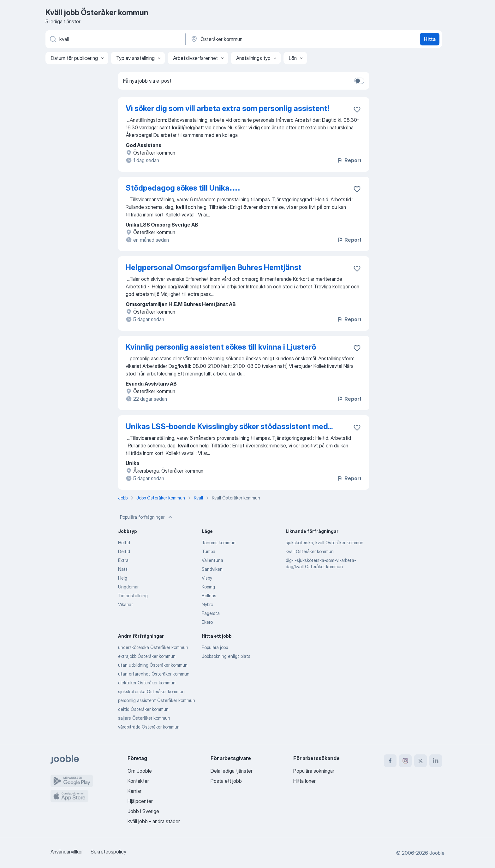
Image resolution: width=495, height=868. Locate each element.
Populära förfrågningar (147, 517)
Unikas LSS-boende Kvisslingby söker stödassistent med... (229, 426)
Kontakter (138, 781)
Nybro (207, 604)
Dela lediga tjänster (232, 771)
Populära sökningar (314, 771)
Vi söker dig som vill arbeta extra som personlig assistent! (227, 108)
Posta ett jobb (226, 781)
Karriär (134, 791)
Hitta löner (304, 781)
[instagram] (405, 761)
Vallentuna (212, 560)
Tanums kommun (219, 543)
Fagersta (211, 613)
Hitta (430, 39)
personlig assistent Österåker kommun (157, 700)
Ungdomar (128, 587)
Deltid (124, 551)
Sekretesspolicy (108, 852)
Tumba (209, 551)
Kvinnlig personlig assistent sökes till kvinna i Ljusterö (221, 347)
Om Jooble (140, 771)
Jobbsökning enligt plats (226, 656)
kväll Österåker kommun (310, 551)
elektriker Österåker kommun (147, 683)
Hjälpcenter (140, 801)
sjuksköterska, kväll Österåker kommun (325, 543)
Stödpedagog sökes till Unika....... (183, 188)
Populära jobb (215, 647)
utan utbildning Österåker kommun (153, 665)
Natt (123, 569)
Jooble (437, 853)
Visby (207, 578)
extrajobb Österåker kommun (147, 656)
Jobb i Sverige (143, 811)
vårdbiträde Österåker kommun (149, 727)
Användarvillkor (67, 852)
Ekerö (207, 622)
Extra (123, 560)
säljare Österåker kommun (144, 718)
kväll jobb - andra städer (154, 821)
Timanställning (133, 596)
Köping (208, 587)
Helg (123, 578)
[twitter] (420, 761)
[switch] (359, 81)
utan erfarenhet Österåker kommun (154, 674)
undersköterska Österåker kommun (153, 647)
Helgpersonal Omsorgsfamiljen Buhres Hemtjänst (214, 267)
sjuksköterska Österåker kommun (151, 691)
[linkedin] (436, 761)
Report (349, 160)
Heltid (124, 543)
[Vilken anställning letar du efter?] (115, 39)
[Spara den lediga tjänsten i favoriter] (357, 109)
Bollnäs (209, 596)
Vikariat (126, 604)
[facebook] (390, 761)
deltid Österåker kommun (143, 709)
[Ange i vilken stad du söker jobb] (256, 39)
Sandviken (212, 569)
